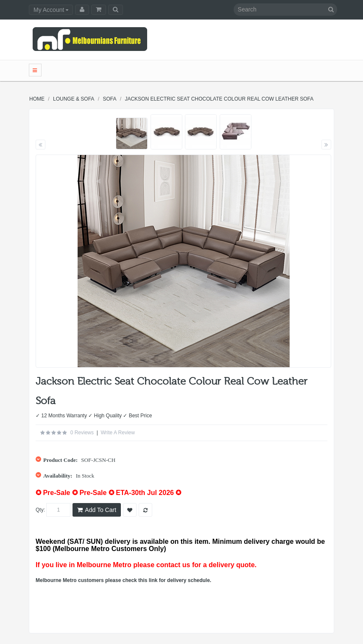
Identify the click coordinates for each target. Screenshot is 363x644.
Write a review (117, 433)
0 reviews (82, 433)
